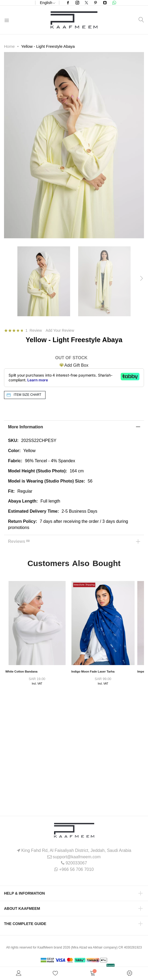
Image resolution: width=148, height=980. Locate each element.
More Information (26, 427)
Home (9, 46)
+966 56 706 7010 (76, 869)
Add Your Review (60, 330)
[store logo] (74, 20)
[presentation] (141, 279)
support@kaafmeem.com (77, 857)
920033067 (76, 863)
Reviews (19, 541)
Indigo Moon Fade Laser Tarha (93, 671)
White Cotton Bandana (21, 671)
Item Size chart (27, 395)
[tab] (74, 427)
